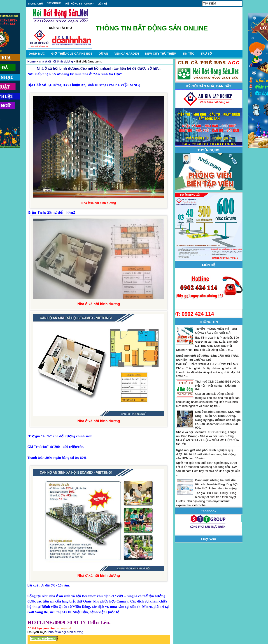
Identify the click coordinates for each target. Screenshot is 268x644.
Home (32, 61)
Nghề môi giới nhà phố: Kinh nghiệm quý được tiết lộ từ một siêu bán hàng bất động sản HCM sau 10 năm (206, 454)
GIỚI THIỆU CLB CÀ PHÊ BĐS (72, 54)
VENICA (126, 54)
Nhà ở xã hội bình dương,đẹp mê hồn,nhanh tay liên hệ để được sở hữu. (99, 68)
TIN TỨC (189, 54)
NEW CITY (161, 54)
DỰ (103, 54)
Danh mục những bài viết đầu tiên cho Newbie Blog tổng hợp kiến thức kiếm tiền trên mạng (217, 484)
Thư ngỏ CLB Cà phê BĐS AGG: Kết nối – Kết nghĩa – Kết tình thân (218, 385)
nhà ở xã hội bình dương (56, 61)
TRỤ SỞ (206, 54)
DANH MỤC (37, 54)
